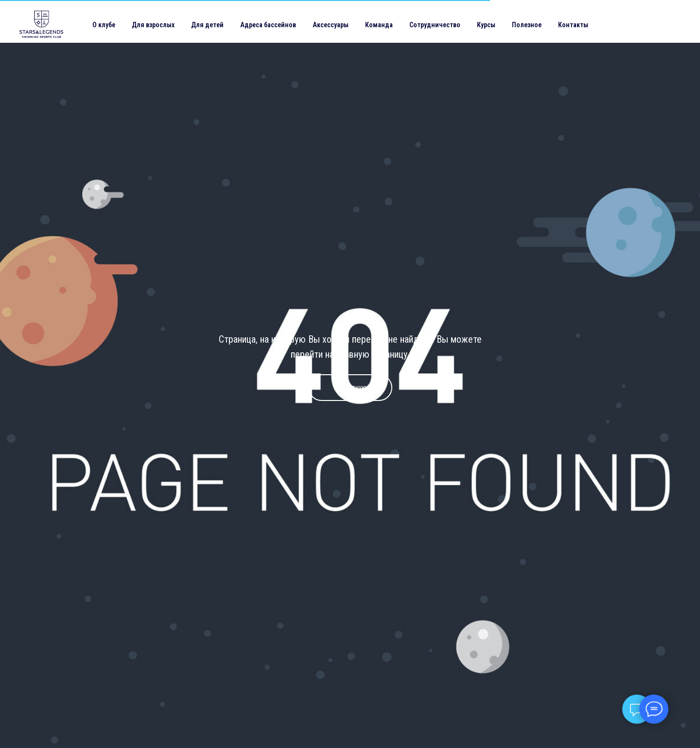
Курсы (486, 25)
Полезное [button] (527, 25)
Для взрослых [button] (153, 25)
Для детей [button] (207, 25)
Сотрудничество (435, 25)
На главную (350, 387)
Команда (379, 25)
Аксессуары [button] (331, 25)
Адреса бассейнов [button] (268, 25)
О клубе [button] (104, 25)
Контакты (573, 25)
